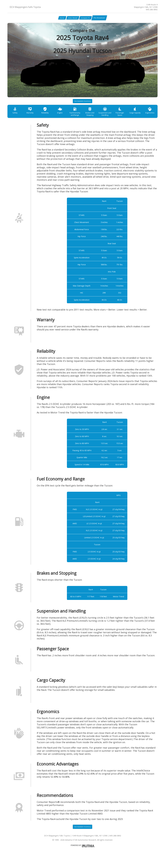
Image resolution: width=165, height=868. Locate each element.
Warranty (32, 117)
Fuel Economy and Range (83, 118)
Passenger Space (133, 117)
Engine (66, 117)
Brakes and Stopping (99, 118)
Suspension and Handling (116, 118)
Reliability (49, 117)
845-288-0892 (152, 10)
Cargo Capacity (149, 117)
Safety (16, 117)
